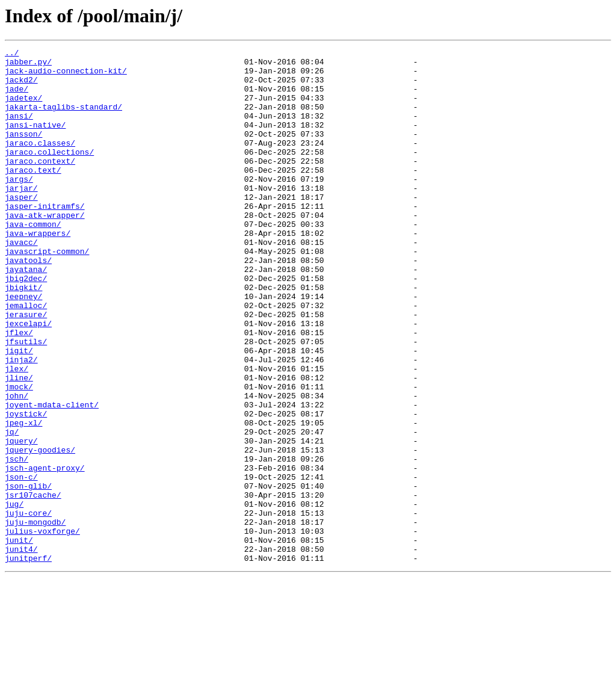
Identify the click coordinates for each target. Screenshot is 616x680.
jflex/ (19, 390)
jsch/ (17, 542)
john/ (17, 466)
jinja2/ (21, 422)
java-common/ (33, 260)
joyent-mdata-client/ (52, 477)
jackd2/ (21, 87)
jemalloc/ (26, 357)
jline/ (19, 444)
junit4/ (21, 650)
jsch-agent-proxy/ (45, 552)
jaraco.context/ (40, 184)
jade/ (17, 97)
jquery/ (21, 520)
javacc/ (21, 282)
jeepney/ (23, 347)
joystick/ (26, 487)
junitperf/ (28, 661)
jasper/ (21, 227)
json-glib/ (28, 574)
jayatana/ (26, 314)
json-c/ (21, 563)
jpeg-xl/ (23, 498)
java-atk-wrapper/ (45, 249)
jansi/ (19, 130)
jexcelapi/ (28, 379)
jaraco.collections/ (49, 173)
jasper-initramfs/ (45, 238)
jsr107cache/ (33, 585)
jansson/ (23, 152)
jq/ (12, 509)
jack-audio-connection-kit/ (66, 76)
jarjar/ (21, 217)
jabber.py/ (28, 65)
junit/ (19, 639)
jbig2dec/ (26, 325)
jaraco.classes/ (40, 162)
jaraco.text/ (33, 195)
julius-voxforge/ (42, 628)
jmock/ (19, 455)
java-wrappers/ (38, 271)
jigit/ (19, 412)
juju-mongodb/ (35, 617)
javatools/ (28, 303)
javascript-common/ (47, 292)
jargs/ (19, 206)
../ (12, 54)
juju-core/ (28, 607)
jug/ (14, 596)
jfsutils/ (26, 401)
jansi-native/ (35, 141)
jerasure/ (26, 368)
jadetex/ (23, 108)
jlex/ (17, 433)
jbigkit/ (23, 336)
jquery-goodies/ (40, 531)
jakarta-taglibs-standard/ (63, 119)
